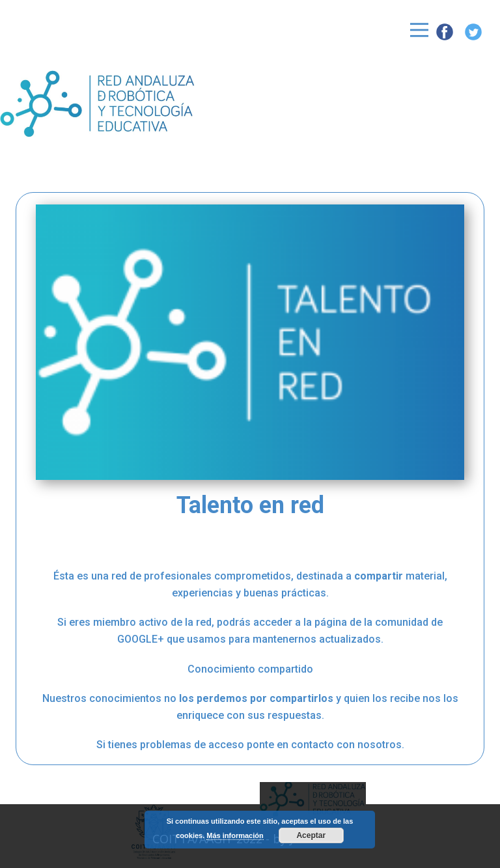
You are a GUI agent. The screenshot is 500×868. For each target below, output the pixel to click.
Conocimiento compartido (250, 669)
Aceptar (311, 835)
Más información (235, 835)
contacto (312, 745)
